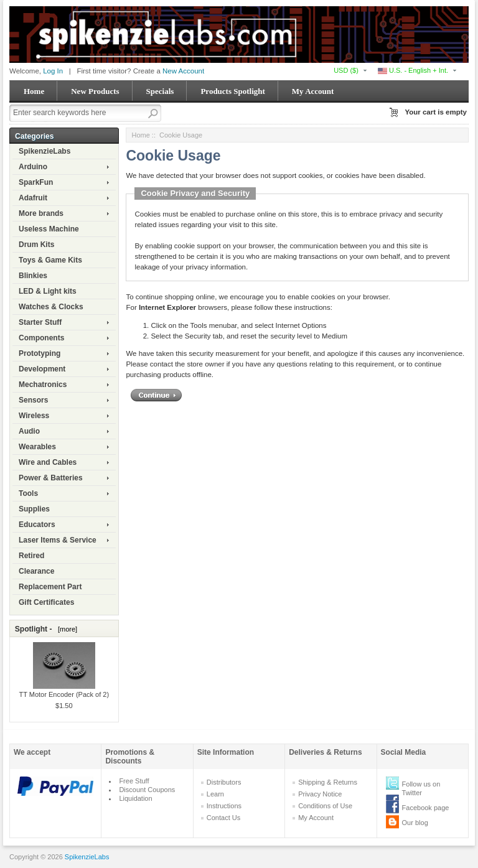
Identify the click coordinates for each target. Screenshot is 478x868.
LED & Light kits (48, 291)
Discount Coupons (147, 790)
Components (41, 338)
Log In (53, 71)
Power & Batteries (51, 478)
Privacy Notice (320, 794)
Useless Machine (49, 229)
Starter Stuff (40, 322)
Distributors (224, 782)
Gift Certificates (46, 602)
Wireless (34, 416)
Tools (28, 493)
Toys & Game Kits (50, 260)
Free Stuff (134, 781)
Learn (215, 794)
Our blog (415, 823)
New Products (95, 91)
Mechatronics (43, 385)
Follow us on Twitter (421, 788)
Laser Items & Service (58, 540)
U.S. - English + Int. (413, 70)
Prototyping (40, 353)
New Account (183, 71)
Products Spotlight (232, 91)
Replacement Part (50, 587)
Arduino (33, 167)
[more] (66, 629)
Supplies (34, 509)
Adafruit (33, 198)
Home (34, 91)
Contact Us (223, 818)
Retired (31, 556)
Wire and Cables (48, 462)
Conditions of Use (325, 806)
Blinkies (33, 276)
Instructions (224, 806)
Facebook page (426, 808)
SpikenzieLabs (45, 151)
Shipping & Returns (328, 782)
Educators (37, 525)
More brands (41, 213)
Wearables (37, 447)
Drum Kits (36, 245)
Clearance (36, 571)
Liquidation (135, 798)
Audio (29, 431)
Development (42, 369)
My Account (313, 91)
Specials (160, 91)
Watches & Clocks (51, 307)
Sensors (33, 400)
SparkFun (36, 182)
